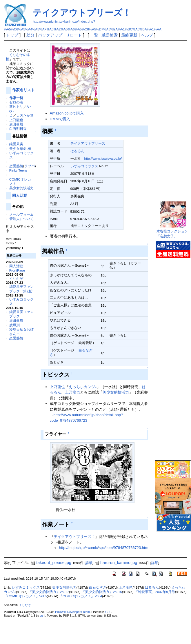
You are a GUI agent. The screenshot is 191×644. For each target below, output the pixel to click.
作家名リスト (23, 90)
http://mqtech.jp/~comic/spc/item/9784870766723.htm (104, 548)
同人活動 (20, 195)
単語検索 (110, 35)
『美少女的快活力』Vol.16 (102, 592)
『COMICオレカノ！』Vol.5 (25, 596)
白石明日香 (18, 129)
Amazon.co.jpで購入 (67, 113)
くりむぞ (16, 278)
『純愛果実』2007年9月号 (155, 592)
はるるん (77, 151)
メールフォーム (21, 214)
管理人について (21, 219)
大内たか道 (25, 115)
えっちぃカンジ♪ (83, 387)
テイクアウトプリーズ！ (82, 13)
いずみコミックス (84, 166)
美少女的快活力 (21, 188)
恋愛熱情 (16, 166)
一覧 (94, 35)
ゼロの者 (16, 102)
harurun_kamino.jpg (116, 563)
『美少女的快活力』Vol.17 (49, 592)
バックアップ (50, 35)
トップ (12, 35)
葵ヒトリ (16, 107)
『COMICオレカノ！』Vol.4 (81, 596)
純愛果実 (16, 144)
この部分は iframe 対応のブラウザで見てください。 (173, 119)
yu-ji (42, 616)
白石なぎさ (98, 587)
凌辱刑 (14, 325)
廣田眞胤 (16, 124)
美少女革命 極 (20, 149)
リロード (74, 35)
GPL (108, 612)
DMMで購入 (60, 119)
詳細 (89, 563)
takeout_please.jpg (51, 563)
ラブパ (30, 166)
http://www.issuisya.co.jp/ (103, 158)
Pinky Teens (18, 170)
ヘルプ (147, 35)
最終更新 (129, 35)
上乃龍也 (16, 120)
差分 (30, 35)
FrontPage (17, 270)
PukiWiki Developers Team (72, 612)
